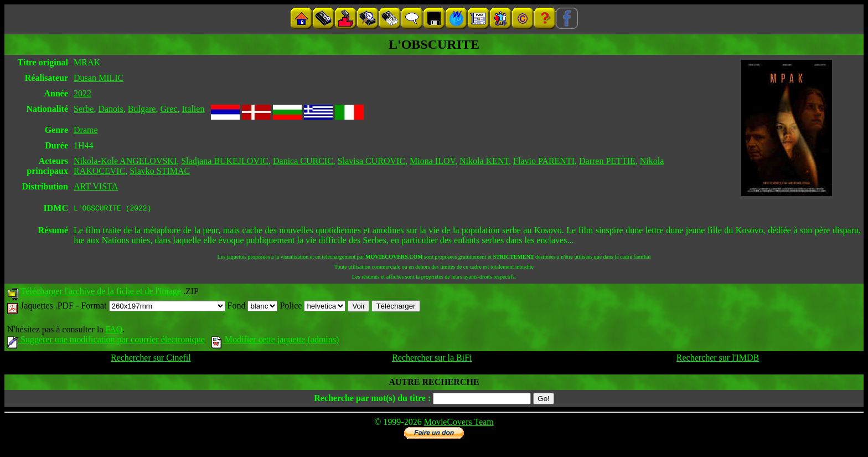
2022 (82, 93)
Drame (86, 130)
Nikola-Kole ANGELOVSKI (125, 161)
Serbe (84, 109)
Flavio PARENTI (544, 161)
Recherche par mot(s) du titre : (372, 400)
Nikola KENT (484, 161)
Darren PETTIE (607, 161)
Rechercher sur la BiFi (432, 359)
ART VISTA (96, 186)
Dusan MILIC (99, 78)
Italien (193, 109)
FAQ (114, 331)
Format (153, 307)
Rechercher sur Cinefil (151, 359)
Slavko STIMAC (160, 171)
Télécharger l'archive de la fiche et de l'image (101, 293)
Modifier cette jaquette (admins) (275, 341)
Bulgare (142, 109)
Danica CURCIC (303, 161)
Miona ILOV (432, 161)
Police (312, 307)
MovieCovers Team (459, 423)
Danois (110, 109)
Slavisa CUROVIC (371, 161)
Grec (169, 109)
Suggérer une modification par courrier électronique (106, 341)
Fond (253, 307)
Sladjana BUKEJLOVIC (225, 161)
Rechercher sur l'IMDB (718, 359)
